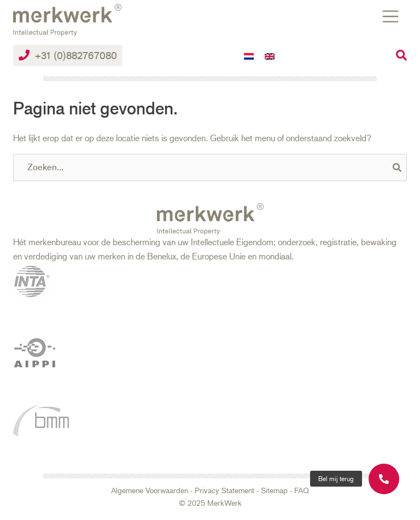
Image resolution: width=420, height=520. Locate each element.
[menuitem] (249, 56)
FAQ (302, 490)
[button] (336, 479)
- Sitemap (271, 490)
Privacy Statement (224, 490)
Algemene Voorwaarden (150, 490)
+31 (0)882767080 (68, 55)
